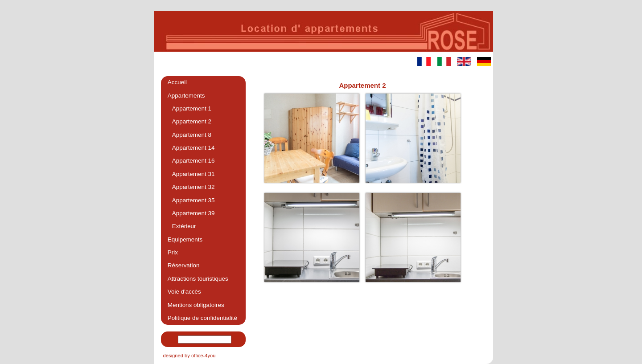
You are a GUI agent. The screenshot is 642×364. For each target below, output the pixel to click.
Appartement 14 (193, 148)
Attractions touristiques (198, 279)
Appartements (186, 96)
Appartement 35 (193, 200)
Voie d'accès (184, 292)
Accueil (177, 82)
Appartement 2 (192, 121)
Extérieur (184, 226)
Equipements (185, 239)
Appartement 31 (193, 174)
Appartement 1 (192, 108)
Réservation (184, 265)
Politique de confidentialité (202, 318)
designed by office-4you (189, 356)
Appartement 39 (193, 213)
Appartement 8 (192, 135)
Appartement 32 (193, 187)
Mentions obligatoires (196, 305)
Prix (173, 252)
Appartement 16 (193, 161)
